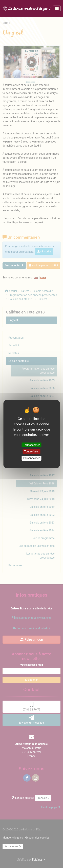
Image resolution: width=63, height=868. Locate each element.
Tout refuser (31, 452)
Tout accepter (32, 445)
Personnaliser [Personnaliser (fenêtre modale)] (32, 458)
